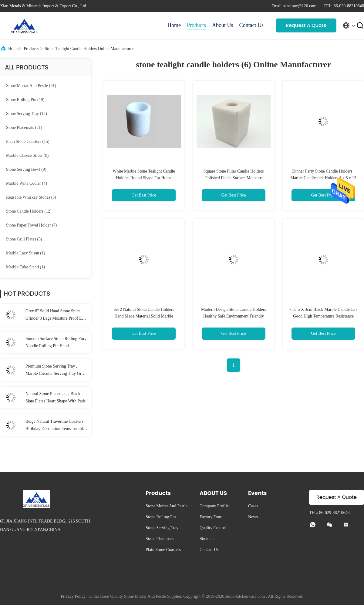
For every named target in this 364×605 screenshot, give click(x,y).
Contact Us (252, 25)
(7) (32, 225)
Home (174, 25)
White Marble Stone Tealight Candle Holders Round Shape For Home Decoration (144, 178)
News (253, 517)
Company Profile (214, 506)
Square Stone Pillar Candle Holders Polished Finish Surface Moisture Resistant (233, 178)
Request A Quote (306, 25)
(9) (26, 169)
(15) (28, 141)
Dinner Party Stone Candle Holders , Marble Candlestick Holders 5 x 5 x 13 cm (323, 178)
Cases (253, 506)
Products (196, 25)
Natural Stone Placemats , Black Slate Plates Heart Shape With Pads (56, 397)
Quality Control (213, 528)
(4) (27, 183)
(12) (27, 114)
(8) (27, 155)
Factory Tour (211, 517)
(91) (31, 86)
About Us (223, 25)
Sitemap (207, 539)
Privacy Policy (73, 596)
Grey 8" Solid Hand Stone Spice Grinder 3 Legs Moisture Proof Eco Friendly (56, 315)
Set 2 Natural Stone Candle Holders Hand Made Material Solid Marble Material (144, 316)
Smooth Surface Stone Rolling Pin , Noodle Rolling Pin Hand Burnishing (56, 343)
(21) (24, 128)
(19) (25, 100)
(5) (31, 197)
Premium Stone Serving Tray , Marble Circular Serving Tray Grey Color (56, 371)
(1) (26, 253)
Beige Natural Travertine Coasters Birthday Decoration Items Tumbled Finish (56, 426)
